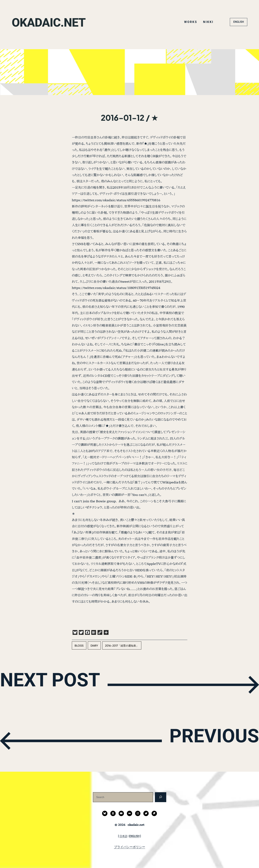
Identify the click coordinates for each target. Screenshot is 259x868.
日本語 (123, 836)
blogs (79, 645)
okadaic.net (54, 22)
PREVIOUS (205, 740)
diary (94, 645)
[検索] (160, 797)
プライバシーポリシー (130, 847)
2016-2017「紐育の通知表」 (122, 645)
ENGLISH (239, 22)
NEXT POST (61, 684)
